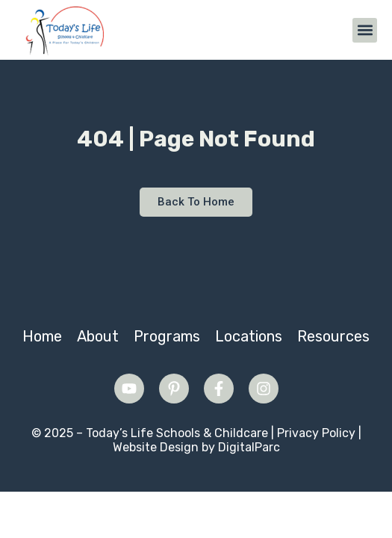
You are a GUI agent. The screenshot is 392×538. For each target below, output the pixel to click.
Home (42, 336)
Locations (249, 336)
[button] (365, 30)
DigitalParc (249, 447)
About (98, 336)
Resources (333, 336)
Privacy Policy (316, 433)
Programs (167, 336)
